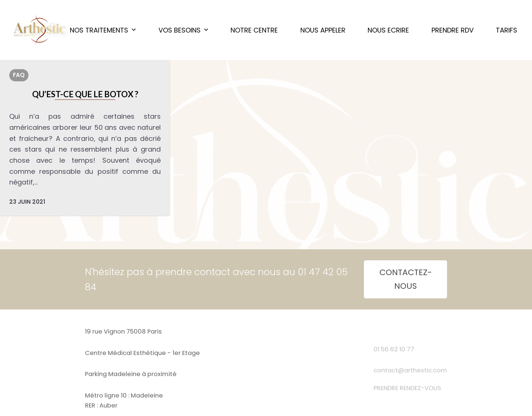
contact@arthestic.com (410, 370)
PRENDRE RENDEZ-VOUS (407, 388)
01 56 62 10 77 (394, 349)
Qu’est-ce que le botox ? (85, 94)
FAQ (19, 75)
